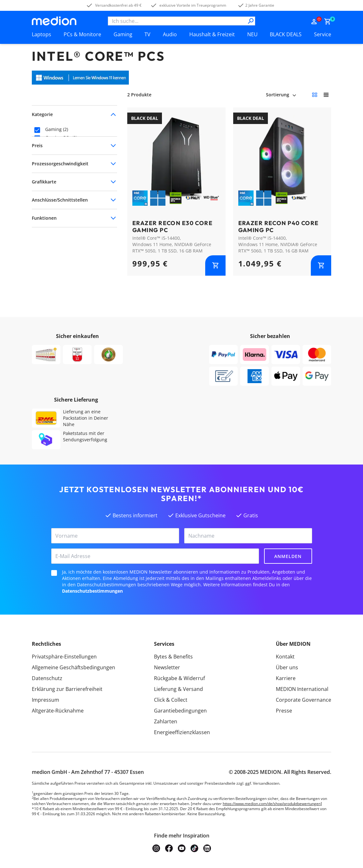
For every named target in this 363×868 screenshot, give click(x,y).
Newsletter (167, 667)
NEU (252, 34)
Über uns (287, 667)
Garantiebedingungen (180, 711)
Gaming (123, 34)
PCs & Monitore (82, 34)
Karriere (286, 678)
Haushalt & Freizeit (212, 34)
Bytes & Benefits (173, 657)
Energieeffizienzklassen (182, 732)
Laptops (42, 34)
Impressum (45, 700)
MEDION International (302, 689)
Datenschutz (47, 678)
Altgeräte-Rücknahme (58, 711)
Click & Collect (171, 700)
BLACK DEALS (286, 34)
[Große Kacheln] (326, 95)
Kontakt (285, 657)
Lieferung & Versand (178, 689)
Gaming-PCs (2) (61, 138)
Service (323, 34)
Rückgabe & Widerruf (179, 678)
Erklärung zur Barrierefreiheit (67, 689)
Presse (284, 711)
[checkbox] (37, 130)
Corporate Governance (304, 700)
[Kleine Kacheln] (315, 95)
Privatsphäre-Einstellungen (64, 657)
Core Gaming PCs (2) (67, 146)
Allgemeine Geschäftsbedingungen (73, 667)
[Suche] (251, 21)
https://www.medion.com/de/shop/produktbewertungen (272, 804)
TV (147, 34)
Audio (170, 34)
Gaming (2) (57, 129)
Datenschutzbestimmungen (92, 591)
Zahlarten (166, 721)
